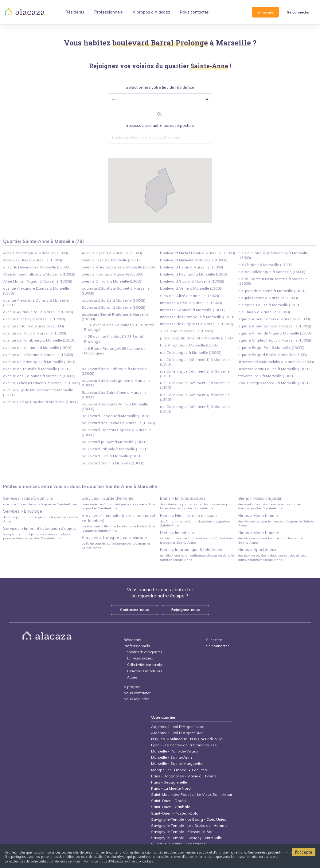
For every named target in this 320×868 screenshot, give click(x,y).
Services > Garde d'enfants (107, 498)
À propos (132, 687)
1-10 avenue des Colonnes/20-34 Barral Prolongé (119, 327)
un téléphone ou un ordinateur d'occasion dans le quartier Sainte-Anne (197, 557)
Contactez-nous (135, 610)
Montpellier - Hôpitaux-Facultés (179, 770)
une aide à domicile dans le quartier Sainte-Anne (40, 504)
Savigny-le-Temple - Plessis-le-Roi (182, 832)
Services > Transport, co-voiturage (114, 538)
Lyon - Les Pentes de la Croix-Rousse (184, 745)
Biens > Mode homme (259, 533)
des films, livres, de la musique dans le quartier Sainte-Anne (195, 523)
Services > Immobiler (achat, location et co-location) (119, 518)
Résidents (132, 640)
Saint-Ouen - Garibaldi (171, 807)
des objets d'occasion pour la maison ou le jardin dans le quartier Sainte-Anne (274, 506)
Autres (132, 677)
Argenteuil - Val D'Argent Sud (177, 733)
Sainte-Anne (119, 487)
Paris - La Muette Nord (171, 788)
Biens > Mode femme (258, 515)
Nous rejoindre (137, 699)
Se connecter (298, 12)
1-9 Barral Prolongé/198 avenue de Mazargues (115, 351)
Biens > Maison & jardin (260, 498)
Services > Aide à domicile (28, 498)
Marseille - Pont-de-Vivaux (175, 751)
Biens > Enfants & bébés (183, 498)
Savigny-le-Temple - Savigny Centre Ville (187, 838)
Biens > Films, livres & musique (188, 515)
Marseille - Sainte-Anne (172, 757)
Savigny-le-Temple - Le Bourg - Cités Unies (189, 819)
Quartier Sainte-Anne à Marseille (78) (43, 241)
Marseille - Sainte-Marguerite (177, 763)
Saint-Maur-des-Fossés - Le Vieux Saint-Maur (192, 794)
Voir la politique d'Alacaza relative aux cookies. (119, 861)
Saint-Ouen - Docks (168, 801)
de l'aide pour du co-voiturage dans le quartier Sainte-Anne (116, 545)
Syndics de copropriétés (144, 652)
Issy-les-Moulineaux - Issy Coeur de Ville (187, 739)
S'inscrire (265, 12)
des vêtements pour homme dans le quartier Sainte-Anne (271, 540)
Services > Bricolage (23, 511)
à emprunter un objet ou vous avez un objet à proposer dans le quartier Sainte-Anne (37, 536)
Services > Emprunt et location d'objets (39, 528)
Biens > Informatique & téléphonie (192, 549)
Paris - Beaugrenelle (169, 782)
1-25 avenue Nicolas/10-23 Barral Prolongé (114, 339)
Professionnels (137, 646)
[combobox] (160, 138)
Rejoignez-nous (186, 610)
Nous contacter (137, 693)
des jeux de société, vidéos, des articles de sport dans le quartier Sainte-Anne (273, 557)
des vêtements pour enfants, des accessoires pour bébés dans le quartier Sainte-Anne (196, 506)
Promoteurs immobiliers (144, 671)
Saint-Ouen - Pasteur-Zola (175, 813)
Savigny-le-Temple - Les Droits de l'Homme (189, 825)
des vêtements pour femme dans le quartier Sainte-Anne (276, 523)
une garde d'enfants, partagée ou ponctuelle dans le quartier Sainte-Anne (119, 506)
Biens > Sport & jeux (257, 549)
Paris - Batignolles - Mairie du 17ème (184, 776)
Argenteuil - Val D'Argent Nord (178, 727)
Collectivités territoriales (145, 665)
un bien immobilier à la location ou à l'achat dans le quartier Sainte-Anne (119, 528)
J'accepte (304, 852)
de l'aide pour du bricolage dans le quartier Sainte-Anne (41, 519)
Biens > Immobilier (177, 533)
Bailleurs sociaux (140, 658)
